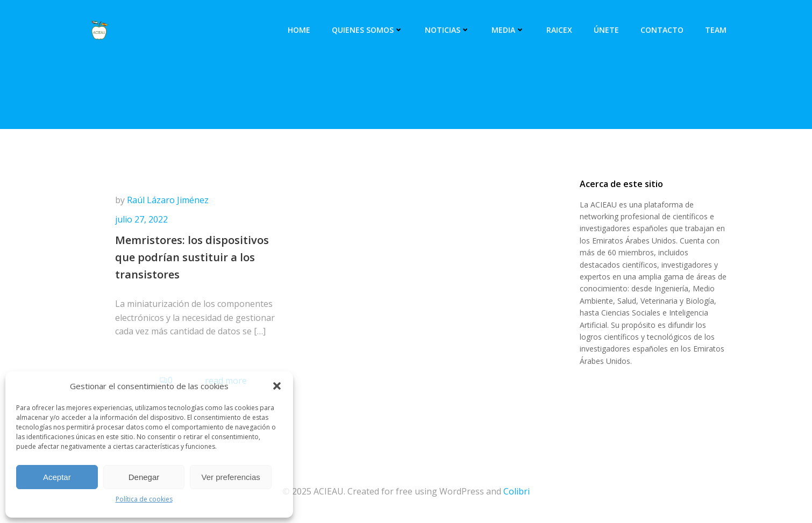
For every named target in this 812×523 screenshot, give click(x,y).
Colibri (517, 491)
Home (299, 30)
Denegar (144, 477)
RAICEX (559, 30)
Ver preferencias (231, 477)
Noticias (447, 30)
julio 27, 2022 (141, 219)
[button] (277, 386)
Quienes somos (368, 30)
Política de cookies (144, 499)
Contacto (662, 30)
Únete (606, 30)
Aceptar (57, 477)
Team (716, 30)
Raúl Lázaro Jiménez (168, 200)
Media (508, 30)
